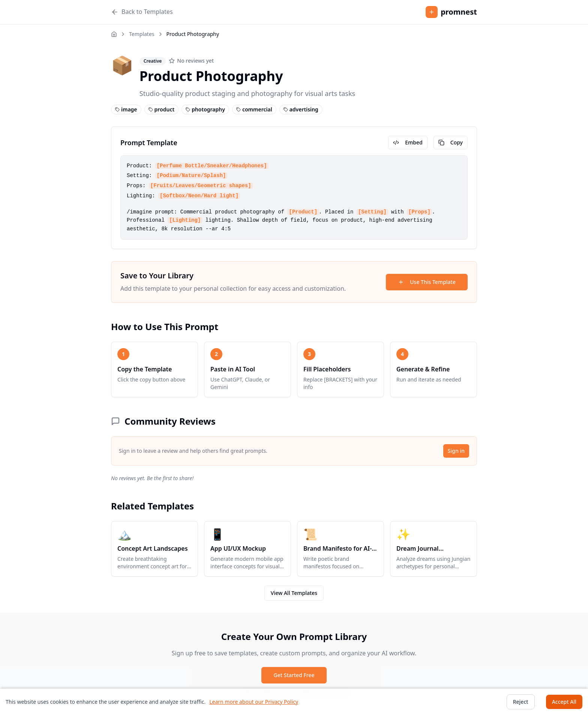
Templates (142, 34)
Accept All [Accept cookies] (564, 702)
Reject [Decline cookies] (521, 702)
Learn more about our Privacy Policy (254, 702)
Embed (408, 142)
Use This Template (427, 282)
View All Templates (294, 593)
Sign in (456, 451)
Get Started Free (294, 675)
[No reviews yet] (191, 61)
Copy (451, 142)
